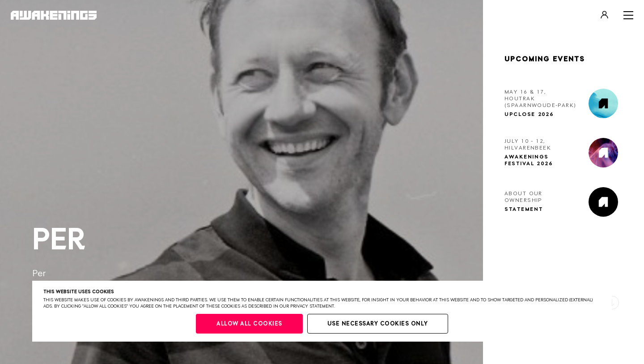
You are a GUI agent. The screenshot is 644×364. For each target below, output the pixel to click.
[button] (612, 303)
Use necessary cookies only (378, 324)
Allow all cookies (249, 324)
